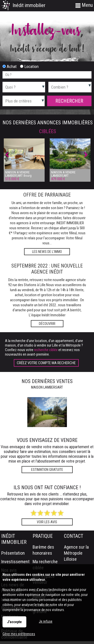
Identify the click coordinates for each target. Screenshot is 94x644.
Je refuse (46, 621)
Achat (10, 66)
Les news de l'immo (47, 252)
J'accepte (14, 622)
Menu (84, 5)
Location (29, 66)
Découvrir (47, 324)
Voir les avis (47, 522)
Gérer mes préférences (19, 634)
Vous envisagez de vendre (47, 440)
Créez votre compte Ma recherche (46, 363)
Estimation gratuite (47, 470)
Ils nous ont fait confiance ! (47, 487)
